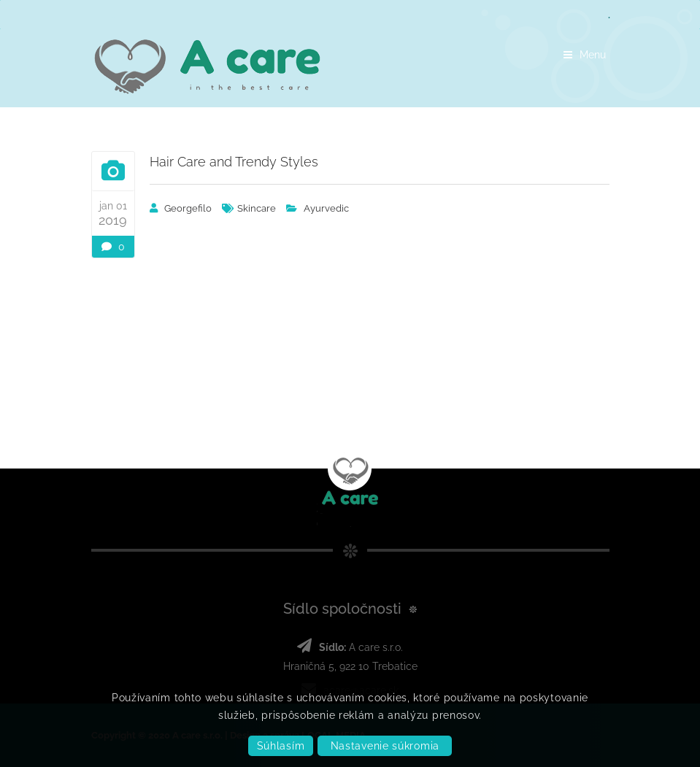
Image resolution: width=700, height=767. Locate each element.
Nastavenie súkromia (385, 746)
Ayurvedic (326, 208)
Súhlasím (281, 746)
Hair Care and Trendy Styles (234, 162)
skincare (257, 208)
